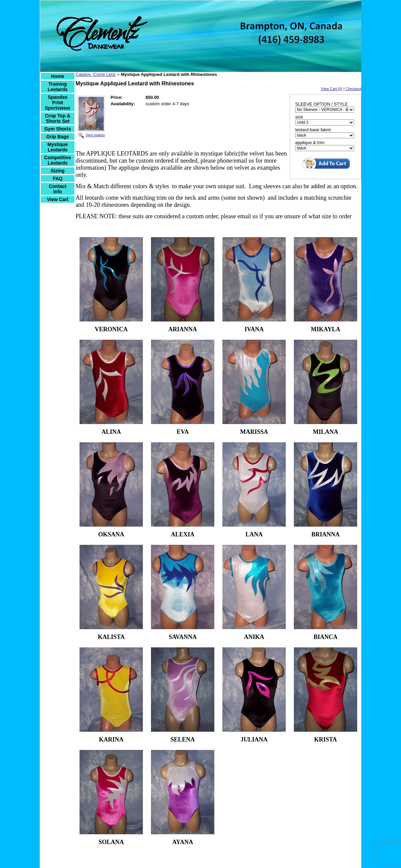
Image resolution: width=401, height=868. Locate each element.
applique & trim (310, 143)
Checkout (353, 89)
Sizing (57, 171)
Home (58, 76)
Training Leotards (58, 87)
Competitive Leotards (58, 160)
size (299, 117)
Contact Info (58, 189)
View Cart (58, 199)
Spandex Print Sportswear (58, 103)
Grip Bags (58, 137)
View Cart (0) (332, 89)
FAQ (58, 178)
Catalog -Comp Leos (96, 74)
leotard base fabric (313, 130)
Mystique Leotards (58, 147)
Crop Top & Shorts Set (57, 118)
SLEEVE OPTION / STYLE (321, 104)
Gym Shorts (57, 129)
